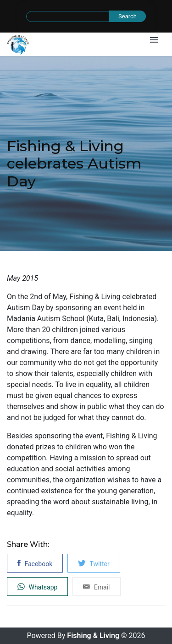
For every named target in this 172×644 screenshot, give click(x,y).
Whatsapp (37, 587)
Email (96, 587)
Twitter (94, 563)
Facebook (35, 563)
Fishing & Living (93, 636)
